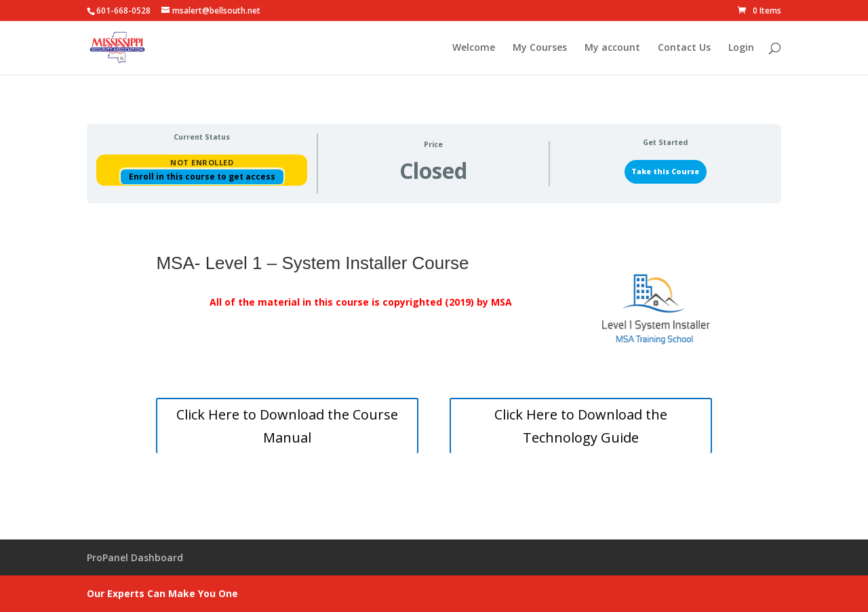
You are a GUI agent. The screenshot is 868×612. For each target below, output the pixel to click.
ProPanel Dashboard (135, 557)
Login (741, 48)
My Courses (540, 48)
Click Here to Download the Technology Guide (581, 426)
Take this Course (665, 171)
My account (612, 48)
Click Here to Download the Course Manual (287, 426)
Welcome (474, 48)
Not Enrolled (202, 162)
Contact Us (684, 48)
